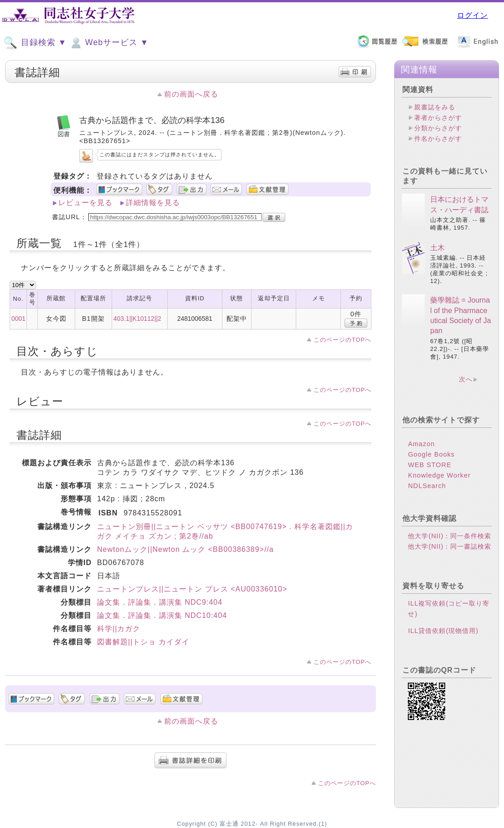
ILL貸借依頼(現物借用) (443, 631)
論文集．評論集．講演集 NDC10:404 (162, 615)
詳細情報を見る (153, 203)
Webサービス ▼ (109, 43)
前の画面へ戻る (191, 94)
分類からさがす (438, 128)
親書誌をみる (435, 107)
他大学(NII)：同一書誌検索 (450, 546)
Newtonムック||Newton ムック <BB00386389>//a (185, 549)
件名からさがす (438, 139)
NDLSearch (427, 486)
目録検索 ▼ (35, 43)
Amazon (421, 444)
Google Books (431, 454)
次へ (466, 379)
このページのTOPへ (342, 340)
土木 (437, 248)
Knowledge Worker (439, 475)
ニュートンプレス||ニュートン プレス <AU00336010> (192, 589)
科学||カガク (119, 629)
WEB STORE (429, 465)
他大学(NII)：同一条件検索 (450, 536)
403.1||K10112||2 (137, 319)
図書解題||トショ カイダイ (143, 642)
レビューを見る (85, 203)
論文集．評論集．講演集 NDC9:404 (160, 602)
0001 (18, 319)
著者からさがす (438, 118)
